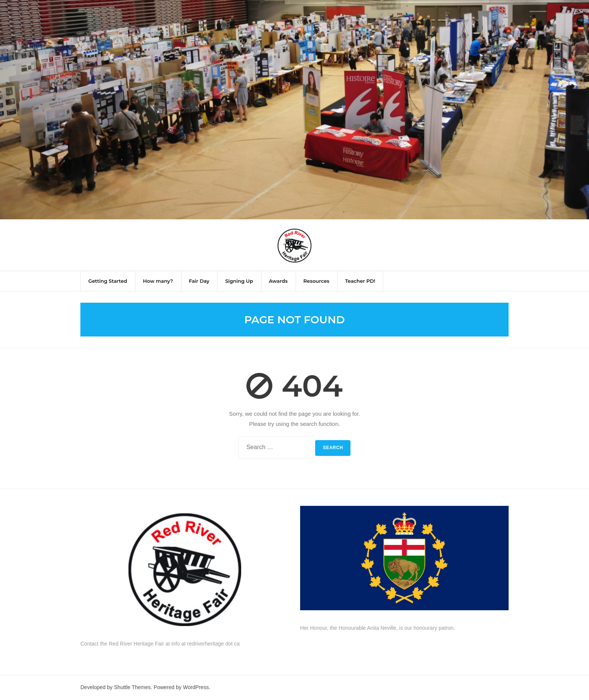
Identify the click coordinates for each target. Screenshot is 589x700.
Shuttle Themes (133, 687)
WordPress (196, 687)
